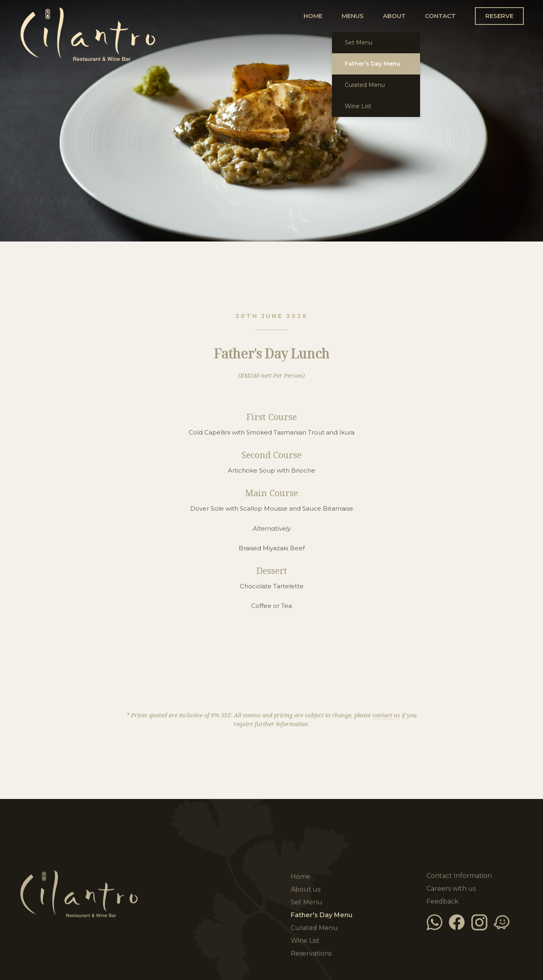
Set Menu (307, 903)
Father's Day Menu (322, 916)
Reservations (311, 954)
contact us (386, 715)
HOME (313, 16)
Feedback (442, 901)
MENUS (353, 16)
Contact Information (459, 876)
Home (149, 40)
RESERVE (499, 16)
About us (306, 890)
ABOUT (394, 16)
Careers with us (451, 888)
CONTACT (440, 16)
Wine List (305, 941)
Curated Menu (314, 929)
